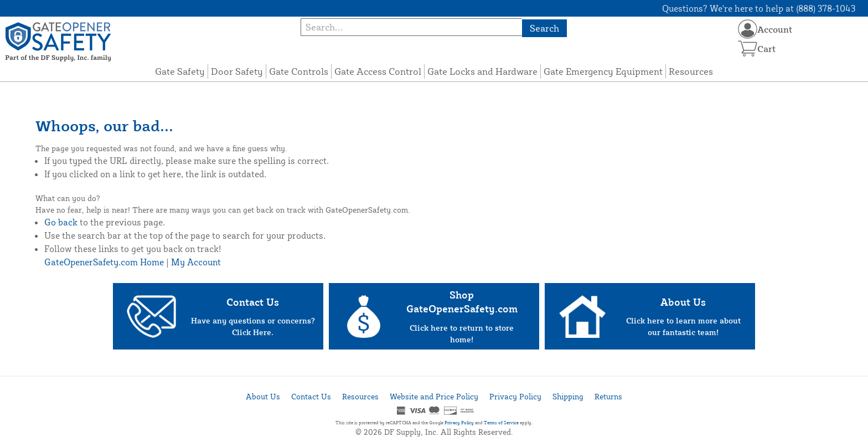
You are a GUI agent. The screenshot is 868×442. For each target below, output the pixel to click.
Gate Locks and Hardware (482, 71)
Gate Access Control (378, 71)
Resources (691, 71)
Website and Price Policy (434, 396)
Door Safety (237, 71)
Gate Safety (180, 71)
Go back (61, 222)
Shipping (568, 396)
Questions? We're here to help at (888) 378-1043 (759, 8)
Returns (608, 396)
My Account (196, 262)
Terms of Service (501, 423)
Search (544, 28)
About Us (263, 396)
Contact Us (311, 396)
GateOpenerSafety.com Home (104, 262)
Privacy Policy (515, 396)
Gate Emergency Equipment (603, 71)
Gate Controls (299, 71)
